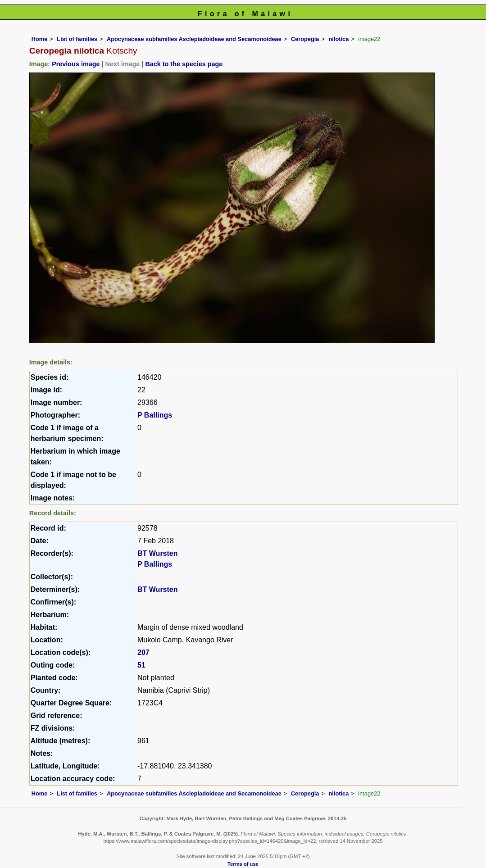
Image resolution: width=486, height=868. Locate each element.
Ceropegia (305, 39)
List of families (77, 39)
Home (40, 39)
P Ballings (155, 415)
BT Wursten (157, 553)
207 (143, 652)
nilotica (339, 39)
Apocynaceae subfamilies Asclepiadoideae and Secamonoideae (194, 39)
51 (141, 665)
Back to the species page (184, 64)
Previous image (76, 64)
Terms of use (243, 864)
